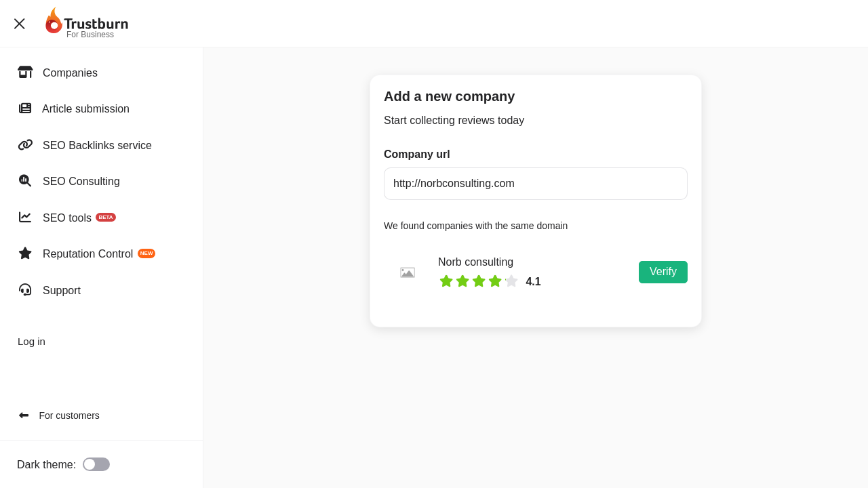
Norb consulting (476, 262)
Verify (663, 271)
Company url (417, 154)
